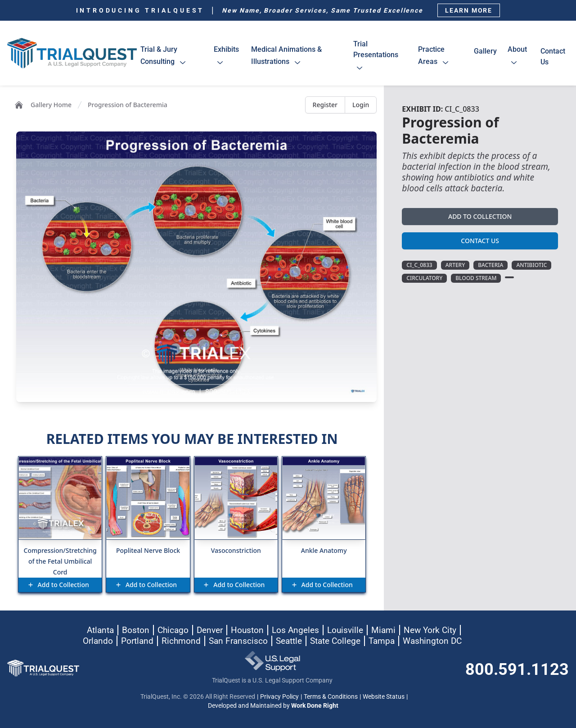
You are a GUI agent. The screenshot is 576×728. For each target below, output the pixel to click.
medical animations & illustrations (286, 57)
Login (361, 105)
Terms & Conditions (331, 696)
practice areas (436, 57)
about (517, 57)
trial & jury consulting (166, 57)
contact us (553, 57)
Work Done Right (315, 705)
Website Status (384, 696)
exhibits (226, 57)
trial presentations (376, 57)
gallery (485, 57)
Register (325, 105)
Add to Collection (480, 216)
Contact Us (480, 241)
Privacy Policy (279, 696)
